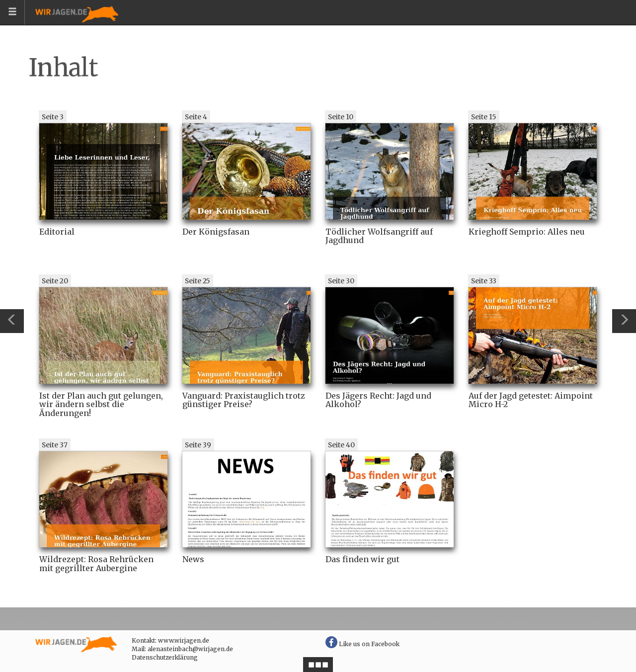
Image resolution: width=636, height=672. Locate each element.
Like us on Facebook (362, 644)
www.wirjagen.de (184, 640)
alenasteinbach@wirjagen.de (190, 649)
